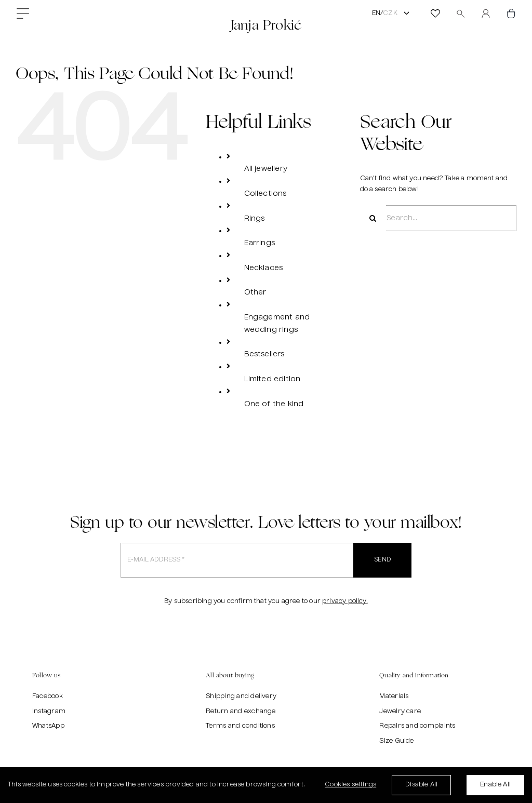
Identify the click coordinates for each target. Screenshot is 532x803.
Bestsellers (264, 354)
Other (255, 292)
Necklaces (264, 268)
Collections (265, 194)
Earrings (260, 243)
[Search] (373, 218)
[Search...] (438, 218)
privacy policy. (345, 601)
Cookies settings (350, 787)
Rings (255, 219)
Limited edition (272, 379)
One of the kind (274, 404)
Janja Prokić (266, 25)
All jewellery (266, 169)
